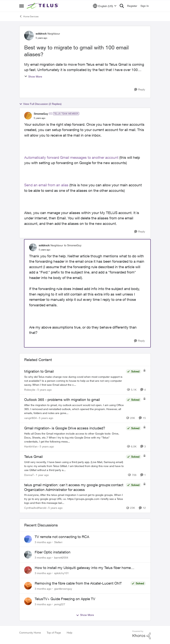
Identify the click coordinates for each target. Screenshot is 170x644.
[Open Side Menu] (22, 6)
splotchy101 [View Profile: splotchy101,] (61, 573)
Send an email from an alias (46, 185)
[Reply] (140, 90)
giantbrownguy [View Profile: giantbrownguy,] (63, 589)
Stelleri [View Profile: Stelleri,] (58, 542)
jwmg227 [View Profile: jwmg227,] (60, 604)
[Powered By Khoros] (142, 635)
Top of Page (54, 633)
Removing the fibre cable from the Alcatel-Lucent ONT (78, 583)
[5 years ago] (44, 389)
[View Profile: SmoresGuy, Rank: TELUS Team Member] (28, 116)
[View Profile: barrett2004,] (28, 555)
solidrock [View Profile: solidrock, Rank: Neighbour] (41, 34)
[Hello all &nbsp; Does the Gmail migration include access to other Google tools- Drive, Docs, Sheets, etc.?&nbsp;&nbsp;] (74, 437)
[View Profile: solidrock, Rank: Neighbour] (29, 36)
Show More (33, 76)
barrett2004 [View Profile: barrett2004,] (61, 557)
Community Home (30, 633)
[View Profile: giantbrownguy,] (28, 586)
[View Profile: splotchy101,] (28, 570)
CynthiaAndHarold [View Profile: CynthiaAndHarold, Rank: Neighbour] (35, 508)
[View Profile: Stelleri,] (28, 539)
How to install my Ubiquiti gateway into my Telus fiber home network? (83, 568)
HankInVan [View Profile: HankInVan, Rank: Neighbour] (31, 446)
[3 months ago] (43, 542)
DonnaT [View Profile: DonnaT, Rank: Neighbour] (29, 475)
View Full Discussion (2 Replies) (40, 104)
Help (69, 633)
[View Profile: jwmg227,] (28, 601)
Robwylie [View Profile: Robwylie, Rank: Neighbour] (30, 389)
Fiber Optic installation (53, 552)
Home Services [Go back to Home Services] (29, 16)
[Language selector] (105, 6)
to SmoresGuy (73, 245)
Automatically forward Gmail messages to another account (71, 157)
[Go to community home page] (43, 6)
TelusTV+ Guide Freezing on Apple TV (65, 599)
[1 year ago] (42, 475)
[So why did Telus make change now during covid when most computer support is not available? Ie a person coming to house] (74, 380)
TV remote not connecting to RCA (62, 537)
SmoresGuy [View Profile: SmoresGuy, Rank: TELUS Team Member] (41, 114)
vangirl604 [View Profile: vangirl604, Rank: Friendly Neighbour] (30, 418)
